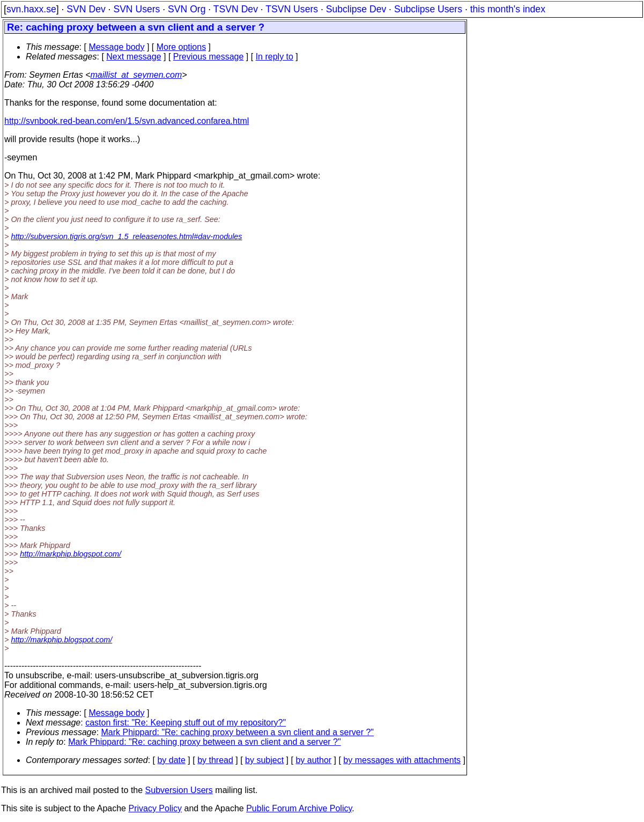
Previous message (209, 57)
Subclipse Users (428, 9)
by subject (264, 760)
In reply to (275, 57)
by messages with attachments (402, 760)
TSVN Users (292, 9)
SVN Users (136, 9)
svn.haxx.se (31, 9)
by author (313, 760)
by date (171, 760)
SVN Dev (86, 9)
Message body (116, 47)
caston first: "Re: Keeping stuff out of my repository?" (186, 723)
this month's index (508, 9)
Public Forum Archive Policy (299, 808)
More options (182, 47)
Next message (134, 57)
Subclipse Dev (356, 9)
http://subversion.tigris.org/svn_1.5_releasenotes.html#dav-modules (126, 236)
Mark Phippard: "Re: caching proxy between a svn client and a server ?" (238, 732)
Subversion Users (179, 790)
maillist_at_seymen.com (136, 75)
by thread (215, 760)
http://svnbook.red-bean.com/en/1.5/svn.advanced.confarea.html (127, 121)
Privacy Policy (155, 808)
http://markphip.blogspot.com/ (71, 554)
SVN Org (187, 9)
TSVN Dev (236, 9)
